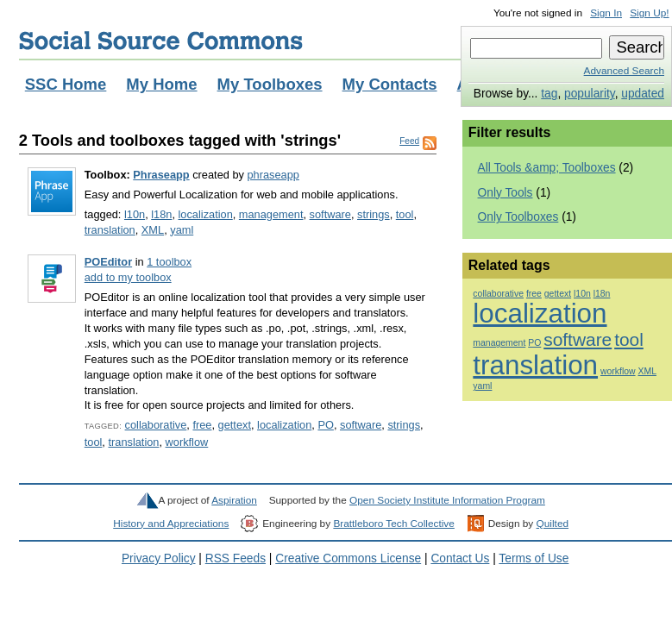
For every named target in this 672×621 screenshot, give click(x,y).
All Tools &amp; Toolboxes (547, 168)
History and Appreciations (171, 524)
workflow (187, 442)
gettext (235, 425)
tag (549, 94)
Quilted (553, 524)
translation (110, 230)
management (271, 214)
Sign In (606, 13)
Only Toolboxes (518, 217)
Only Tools (506, 193)
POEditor (108, 262)
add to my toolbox (128, 277)
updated (643, 94)
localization (206, 214)
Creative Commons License (348, 558)
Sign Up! (649, 13)
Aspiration (234, 500)
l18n (161, 214)
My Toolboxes (270, 84)
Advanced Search (624, 71)
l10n (135, 214)
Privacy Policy (159, 558)
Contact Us (460, 558)
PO (325, 425)
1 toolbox (169, 262)
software (330, 214)
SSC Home (66, 84)
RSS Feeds (236, 558)
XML (153, 230)
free (202, 425)
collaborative (156, 425)
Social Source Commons (161, 41)
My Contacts (390, 84)
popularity (590, 94)
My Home (161, 84)
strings (374, 214)
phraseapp (273, 175)
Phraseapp (161, 175)
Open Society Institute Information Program (447, 500)
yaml (182, 230)
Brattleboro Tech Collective (393, 524)
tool (405, 214)
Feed (409, 141)
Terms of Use (534, 558)
